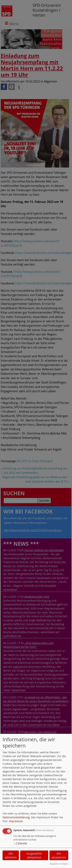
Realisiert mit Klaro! (59, 864)
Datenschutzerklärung (16, 817)
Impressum (16, 821)
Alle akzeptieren (59, 855)
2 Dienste (20, 843)
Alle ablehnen (11, 855)
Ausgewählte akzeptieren (34, 855)
